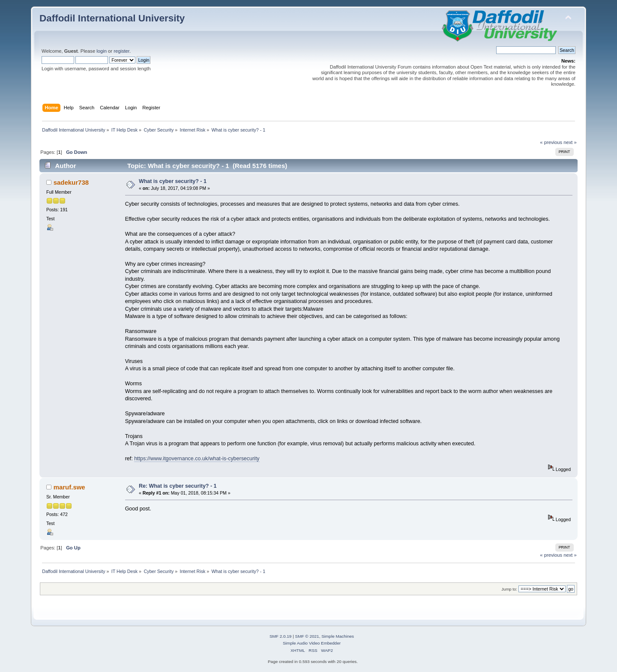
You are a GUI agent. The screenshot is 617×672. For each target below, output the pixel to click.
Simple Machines (338, 636)
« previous (551, 142)
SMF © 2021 (307, 636)
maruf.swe (69, 487)
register (121, 51)
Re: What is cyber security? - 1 (178, 486)
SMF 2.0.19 (281, 636)
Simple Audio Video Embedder (312, 643)
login (102, 51)
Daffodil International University (112, 18)
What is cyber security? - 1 (173, 181)
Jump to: (509, 589)
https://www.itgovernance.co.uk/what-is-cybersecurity (197, 459)
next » (570, 142)
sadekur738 (71, 182)
